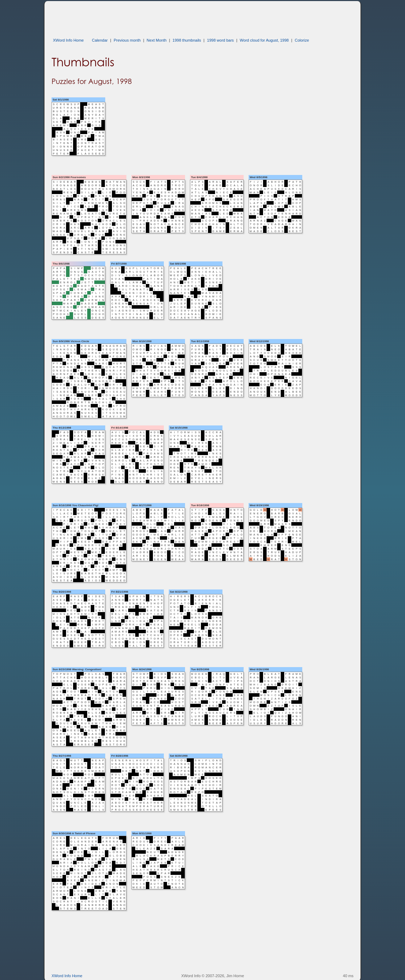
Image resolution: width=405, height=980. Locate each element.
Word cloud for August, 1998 (264, 40)
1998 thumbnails (187, 40)
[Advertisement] (180, 17)
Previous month (127, 40)
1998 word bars (220, 40)
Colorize (302, 40)
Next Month (156, 40)
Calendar (100, 40)
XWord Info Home (68, 40)
